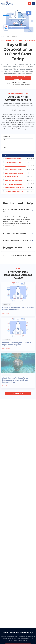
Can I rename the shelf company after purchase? (17, 248)
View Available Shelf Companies (18, 78)
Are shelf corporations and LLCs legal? (17, 240)
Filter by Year (7, 144)
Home (3, 37)
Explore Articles (18, 393)
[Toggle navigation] (30, 4)
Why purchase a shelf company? (15, 233)
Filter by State (7, 137)
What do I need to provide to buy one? (17, 256)
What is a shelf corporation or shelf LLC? (16, 210)
